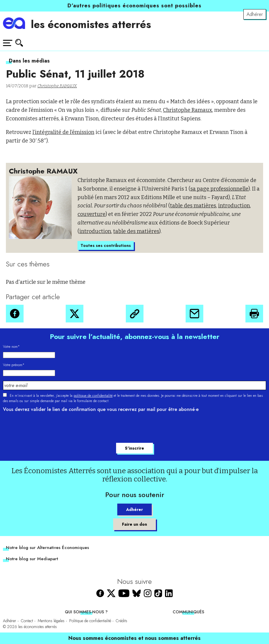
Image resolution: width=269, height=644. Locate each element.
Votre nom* (11, 347)
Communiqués (188, 612)
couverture (91, 214)
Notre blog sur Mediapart (32, 559)
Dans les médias (29, 61)
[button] (15, 314)
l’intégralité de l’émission (63, 132)
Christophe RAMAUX (57, 86)
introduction (234, 206)
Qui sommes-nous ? (86, 612)
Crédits (122, 621)
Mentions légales (51, 621)
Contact (27, 621)
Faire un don (134, 524)
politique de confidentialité (93, 396)
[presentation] (48, 428)
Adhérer (255, 14)
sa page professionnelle (219, 189)
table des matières (193, 206)
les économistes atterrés (91, 24)
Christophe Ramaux (188, 110)
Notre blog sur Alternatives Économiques (47, 548)
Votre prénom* (14, 365)
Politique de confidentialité (90, 621)
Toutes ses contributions (106, 245)
